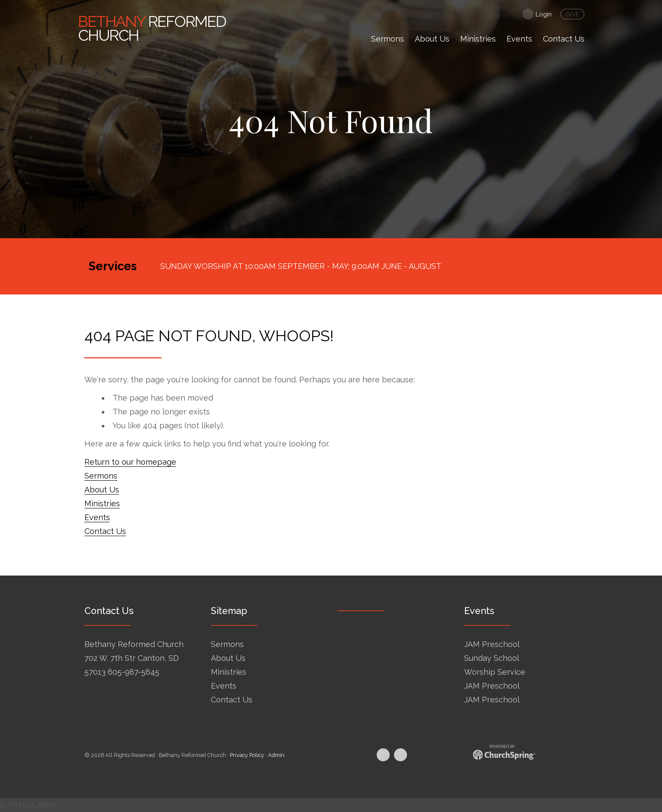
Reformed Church (152, 28)
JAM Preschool (492, 644)
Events (97, 517)
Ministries (102, 503)
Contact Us (105, 531)
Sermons (101, 476)
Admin (276, 755)
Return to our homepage (130, 462)
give (572, 14)
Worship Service (495, 672)
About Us (102, 490)
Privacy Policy (247, 755)
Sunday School (492, 658)
